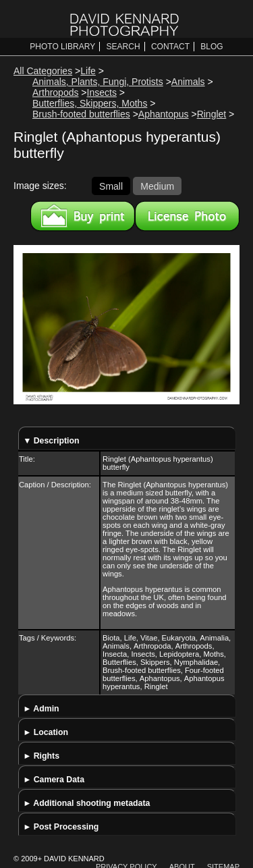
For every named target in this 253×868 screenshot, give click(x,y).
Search (123, 47)
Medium (157, 186)
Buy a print (83, 216)
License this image (187, 216)
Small (111, 186)
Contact (170, 47)
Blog (212, 47)
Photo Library (62, 47)
